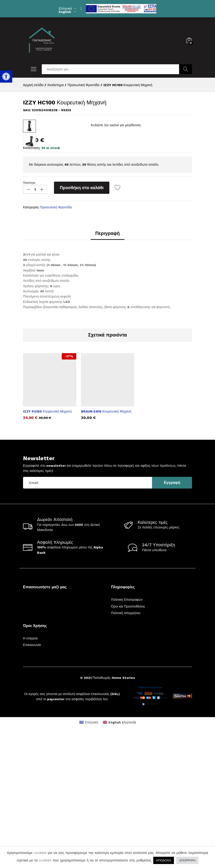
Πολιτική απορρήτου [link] (126, 747)
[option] (50, 524)
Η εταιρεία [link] (30, 772)
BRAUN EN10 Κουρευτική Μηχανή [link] (106, 545)
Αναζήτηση (186, 69)
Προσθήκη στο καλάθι (82, 321)
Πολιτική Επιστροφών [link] (127, 733)
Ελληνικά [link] (65, 8)
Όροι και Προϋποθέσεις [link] (128, 740)
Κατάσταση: (32, 282)
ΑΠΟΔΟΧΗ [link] (164, 860)
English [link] (65, 12)
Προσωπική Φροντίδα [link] (56, 341)
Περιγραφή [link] (107, 367)
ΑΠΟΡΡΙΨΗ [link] (187, 860)
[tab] (107, 369)
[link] (6, 76)
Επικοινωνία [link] (32, 779)
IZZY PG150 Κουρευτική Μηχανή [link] (47, 545)
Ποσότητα (29, 317)
